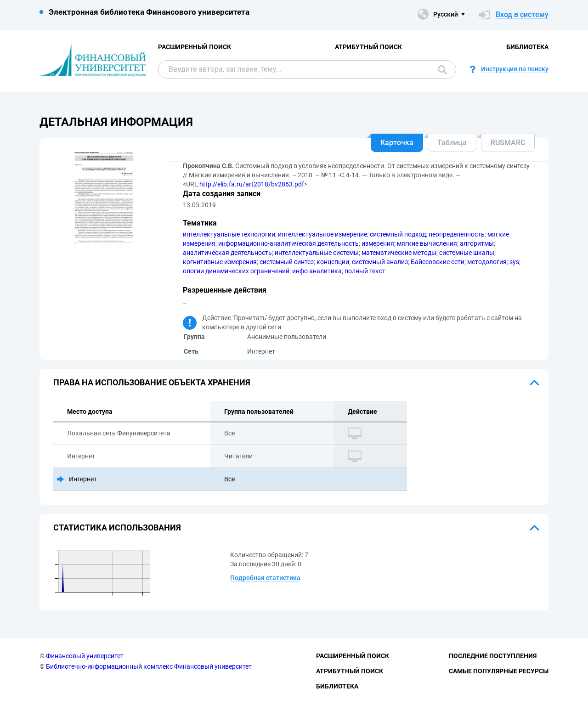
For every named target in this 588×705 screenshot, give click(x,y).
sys (514, 262)
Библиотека (527, 47)
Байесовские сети (438, 262)
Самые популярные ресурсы (499, 671)
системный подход (398, 234)
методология (487, 262)
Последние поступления (493, 656)
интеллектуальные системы (317, 253)
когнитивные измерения (220, 262)
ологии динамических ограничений (236, 271)
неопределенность (457, 234)
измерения (378, 243)
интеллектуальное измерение (322, 234)
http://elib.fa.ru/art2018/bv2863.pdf (252, 184)
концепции (333, 262)
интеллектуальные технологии (229, 234)
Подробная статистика (265, 578)
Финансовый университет (85, 656)
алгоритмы (477, 243)
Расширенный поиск (195, 47)
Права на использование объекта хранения (152, 382)
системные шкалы (467, 253)
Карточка (397, 143)
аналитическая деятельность (227, 253)
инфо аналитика (317, 271)
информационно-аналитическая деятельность (288, 243)
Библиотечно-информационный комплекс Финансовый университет (149, 666)
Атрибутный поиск (368, 47)
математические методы (399, 253)
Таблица (452, 143)
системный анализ (380, 262)
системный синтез (287, 262)
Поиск (442, 70)
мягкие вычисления (427, 243)
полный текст (365, 271)
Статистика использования (117, 527)
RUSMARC (508, 143)
